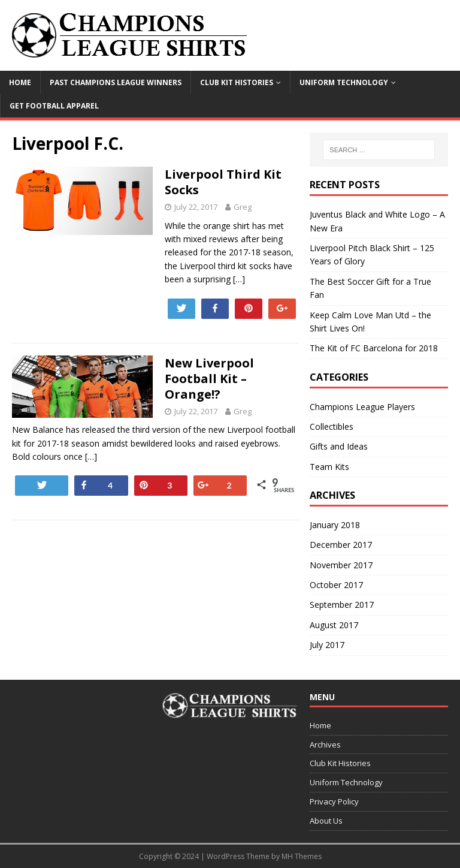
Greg (243, 207)
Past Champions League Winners (116, 82)
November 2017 (341, 565)
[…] (239, 279)
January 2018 (335, 525)
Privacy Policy (334, 801)
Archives (325, 745)
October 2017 (336, 585)
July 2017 (327, 645)
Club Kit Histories (237, 82)
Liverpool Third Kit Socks (223, 182)
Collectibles (332, 427)
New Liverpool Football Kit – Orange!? (209, 379)
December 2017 (341, 545)
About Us (326, 821)
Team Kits (329, 467)
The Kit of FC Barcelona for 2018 (374, 348)
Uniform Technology (344, 82)
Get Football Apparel (54, 106)
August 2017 (334, 625)
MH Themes (302, 856)
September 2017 (342, 605)
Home (20, 82)
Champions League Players (362, 407)
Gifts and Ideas (339, 446)
